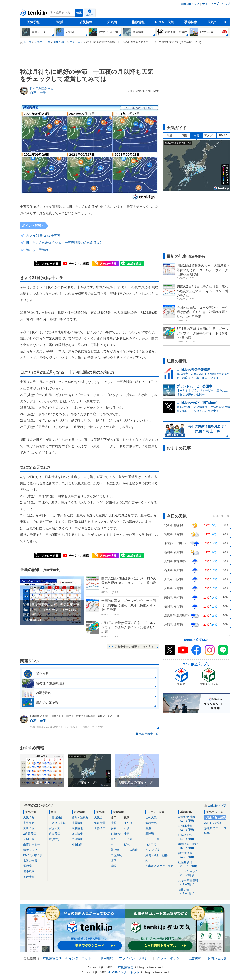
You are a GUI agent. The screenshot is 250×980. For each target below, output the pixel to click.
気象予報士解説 (216, 817)
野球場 (150, 834)
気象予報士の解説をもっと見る (134, 647)
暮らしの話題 (213, 823)
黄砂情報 (29, 877)
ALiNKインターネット (75, 958)
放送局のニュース (215, 828)
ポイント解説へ (33, 226)
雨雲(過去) (55, 817)
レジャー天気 (164, 22)
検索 (79, 13)
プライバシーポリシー (135, 958)
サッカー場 (152, 839)
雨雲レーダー (32, 844)
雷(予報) (28, 866)
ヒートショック (190, 873)
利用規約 (107, 958)
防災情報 (86, 22)
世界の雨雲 (30, 860)
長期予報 (29, 839)
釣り (148, 860)
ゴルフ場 (151, 844)
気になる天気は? (38, 250)
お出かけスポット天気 (159, 866)
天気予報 (33, 22)
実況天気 (54, 828)
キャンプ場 (152, 850)
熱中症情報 (190, 855)
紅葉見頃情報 (190, 864)
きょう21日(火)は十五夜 (43, 236)
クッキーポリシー (170, 958)
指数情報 (138, 22)
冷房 (127, 834)
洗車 (113, 860)
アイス (128, 839)
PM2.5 (223, 135)
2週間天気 (30, 834)
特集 (207, 833)
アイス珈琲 (131, 850)
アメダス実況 (57, 823)
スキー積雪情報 (190, 882)
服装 (113, 828)
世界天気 (29, 823)
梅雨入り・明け (190, 846)
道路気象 (29, 871)
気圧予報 (29, 828)
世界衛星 (100, 828)
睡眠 (113, 866)
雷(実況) (54, 839)
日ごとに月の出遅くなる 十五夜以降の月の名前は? (64, 243)
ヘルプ (226, 4)
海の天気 (151, 823)
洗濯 (113, 823)
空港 (148, 828)
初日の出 (190, 892)
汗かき (128, 823)
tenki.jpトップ (190, 4)
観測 (59, 22)
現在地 (90, 15)
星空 (113, 839)
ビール (128, 844)
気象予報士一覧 (149, 734)
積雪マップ (30, 850)
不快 (127, 828)
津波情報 (77, 828)
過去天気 (54, 834)
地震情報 (77, 823)
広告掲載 (195, 958)
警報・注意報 (80, 817)
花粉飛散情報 (190, 819)
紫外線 (115, 850)
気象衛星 (100, 823)
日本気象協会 (49, 958)
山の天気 (151, 817)
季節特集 (191, 22)
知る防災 (77, 844)
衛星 (169, 135)
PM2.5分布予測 (33, 855)
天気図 (112, 22)
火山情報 (77, 834)
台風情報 (77, 839)
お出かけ (116, 834)
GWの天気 (190, 837)
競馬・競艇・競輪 (157, 855)
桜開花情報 (190, 828)
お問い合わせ (217, 958)
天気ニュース (217, 22)
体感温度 (116, 855)
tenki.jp (34, 14)
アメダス (210, 135)
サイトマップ (210, 4)
